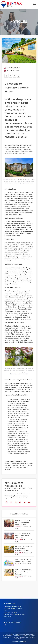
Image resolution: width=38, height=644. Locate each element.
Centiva (23, 642)
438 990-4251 (12, 612)
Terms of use (24, 637)
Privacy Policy (15, 637)
